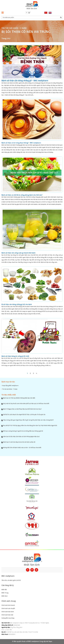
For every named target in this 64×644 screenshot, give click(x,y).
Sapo (50, 641)
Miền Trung (5, 593)
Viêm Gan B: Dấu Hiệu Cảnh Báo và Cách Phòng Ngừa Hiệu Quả (21, 437)
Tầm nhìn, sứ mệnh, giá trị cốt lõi (11, 580)
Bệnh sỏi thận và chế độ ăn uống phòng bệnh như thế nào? (22, 195)
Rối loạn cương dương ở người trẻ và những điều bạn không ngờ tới (23, 431)
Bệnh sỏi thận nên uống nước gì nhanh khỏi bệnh (18, 253)
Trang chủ (6, 39)
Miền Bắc (4, 590)
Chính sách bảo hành (8, 612)
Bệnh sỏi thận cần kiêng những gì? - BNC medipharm (25, 81)
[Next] (37, 374)
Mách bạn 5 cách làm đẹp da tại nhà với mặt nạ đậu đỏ (19, 442)
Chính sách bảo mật (7, 615)
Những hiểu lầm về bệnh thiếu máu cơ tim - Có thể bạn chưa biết (22, 448)
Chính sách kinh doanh (8, 605)
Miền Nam (4, 596)
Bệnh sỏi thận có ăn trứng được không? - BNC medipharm (21, 143)
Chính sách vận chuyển (8, 608)
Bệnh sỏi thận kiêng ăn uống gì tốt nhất (15, 356)
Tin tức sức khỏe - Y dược (14, 28)
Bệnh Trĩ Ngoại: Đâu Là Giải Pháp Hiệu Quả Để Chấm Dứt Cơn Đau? (22, 409)
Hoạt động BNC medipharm (10, 386)
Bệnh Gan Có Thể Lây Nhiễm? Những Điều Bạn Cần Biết (19, 398)
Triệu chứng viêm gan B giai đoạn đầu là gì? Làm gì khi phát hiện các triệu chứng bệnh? (28, 420)
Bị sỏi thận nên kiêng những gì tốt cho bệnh (17, 305)
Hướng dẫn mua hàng (8, 618)
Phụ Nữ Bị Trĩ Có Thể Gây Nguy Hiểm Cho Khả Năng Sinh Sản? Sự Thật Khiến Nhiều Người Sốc (30, 426)
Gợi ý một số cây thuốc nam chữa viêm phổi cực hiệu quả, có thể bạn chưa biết (26, 404)
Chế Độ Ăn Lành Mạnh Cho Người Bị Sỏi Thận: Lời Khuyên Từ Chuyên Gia (24, 415)
